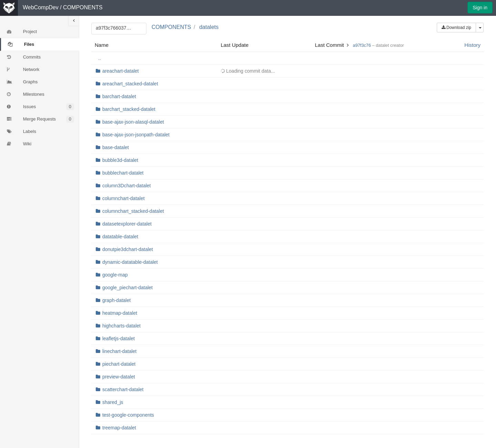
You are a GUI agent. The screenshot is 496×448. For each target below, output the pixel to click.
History (472, 45)
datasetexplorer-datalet (127, 224)
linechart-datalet (120, 351)
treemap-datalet (119, 428)
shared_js (113, 402)
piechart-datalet (119, 364)
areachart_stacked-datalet (130, 84)
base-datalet (116, 147)
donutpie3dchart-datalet (128, 249)
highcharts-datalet (121, 326)
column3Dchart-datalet (127, 186)
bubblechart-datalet (123, 173)
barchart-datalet (119, 96)
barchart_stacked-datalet (129, 109)
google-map (115, 275)
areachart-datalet (121, 71)
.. (100, 58)
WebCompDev (41, 7)
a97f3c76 (362, 45)
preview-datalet (119, 377)
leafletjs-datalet (118, 338)
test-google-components (128, 415)
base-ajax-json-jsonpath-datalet (136, 135)
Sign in (480, 8)
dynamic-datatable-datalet (130, 262)
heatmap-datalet (120, 313)
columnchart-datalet (123, 198)
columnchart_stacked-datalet (133, 211)
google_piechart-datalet (127, 288)
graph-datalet (117, 300)
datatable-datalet (120, 237)
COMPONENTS (83, 7)
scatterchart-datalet (123, 389)
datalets (209, 27)
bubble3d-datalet (120, 160)
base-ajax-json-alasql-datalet (133, 122)
